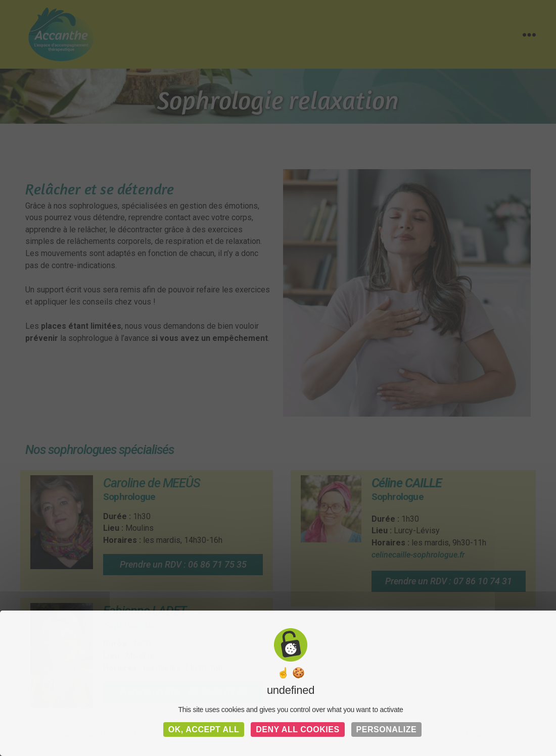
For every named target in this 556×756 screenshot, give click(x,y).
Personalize (387, 729)
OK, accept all (204, 729)
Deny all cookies (298, 729)
